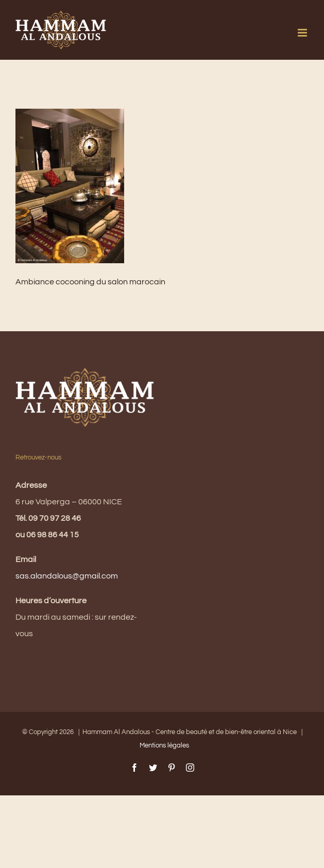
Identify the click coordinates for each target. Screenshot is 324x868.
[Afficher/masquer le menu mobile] (303, 33)
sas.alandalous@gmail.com (67, 576)
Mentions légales (164, 745)
